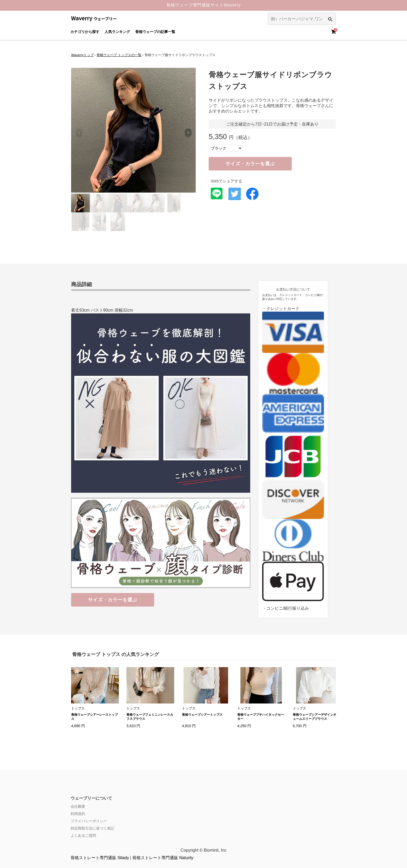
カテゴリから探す (85, 32)
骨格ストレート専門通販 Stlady (100, 858)
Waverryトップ (82, 55)
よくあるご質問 (83, 836)
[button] (188, 133)
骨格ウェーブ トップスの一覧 (119, 55)
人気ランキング (117, 32)
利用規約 (78, 814)
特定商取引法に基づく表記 (92, 828)
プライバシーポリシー (89, 821)
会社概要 (78, 806)
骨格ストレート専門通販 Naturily (163, 858)
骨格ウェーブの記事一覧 (155, 32)
